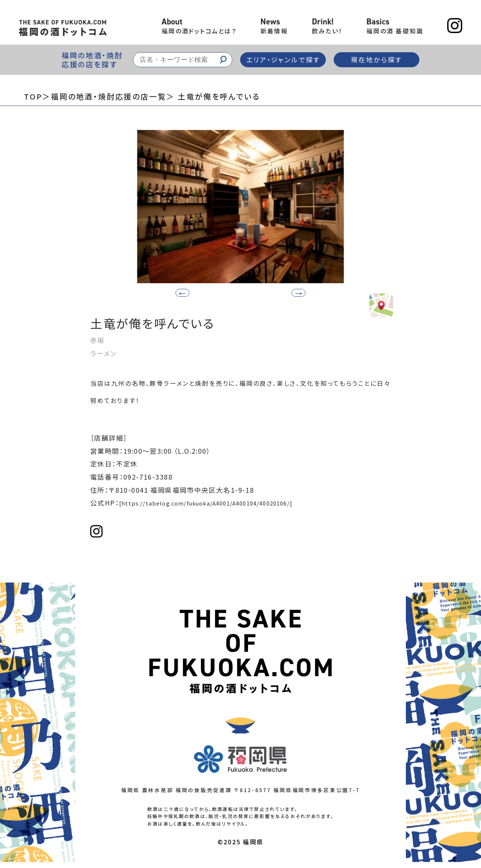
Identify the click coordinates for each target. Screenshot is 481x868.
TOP (33, 96)
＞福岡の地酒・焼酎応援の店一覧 (104, 96)
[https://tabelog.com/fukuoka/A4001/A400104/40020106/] (225, 506)
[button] (276, 292)
